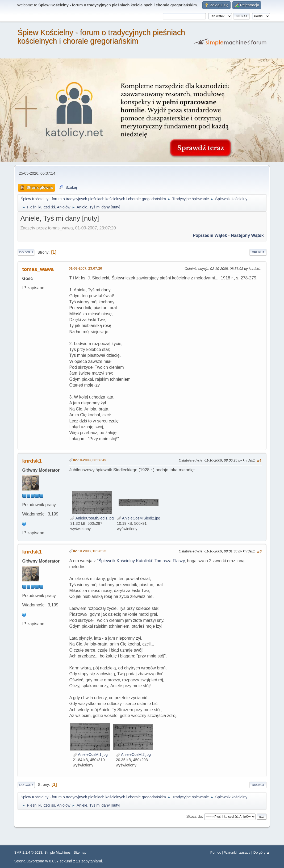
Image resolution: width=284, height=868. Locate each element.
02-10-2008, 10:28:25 (89, 551)
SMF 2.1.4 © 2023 (28, 852)
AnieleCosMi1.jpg (90, 754)
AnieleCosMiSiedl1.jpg (92, 518)
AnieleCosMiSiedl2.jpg (139, 518)
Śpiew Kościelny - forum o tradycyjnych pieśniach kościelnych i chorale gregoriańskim (101, 37)
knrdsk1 (32, 461)
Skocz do (194, 816)
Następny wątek (247, 235)
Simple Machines (58, 852)
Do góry (26, 785)
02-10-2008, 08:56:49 (89, 460)
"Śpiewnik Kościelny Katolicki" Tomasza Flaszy (141, 561)
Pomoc (216, 852)
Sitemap (80, 852)
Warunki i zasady (237, 852)
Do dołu (26, 252)
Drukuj (258, 252)
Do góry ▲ (262, 852)
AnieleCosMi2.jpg (133, 754)
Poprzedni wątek (210, 235)
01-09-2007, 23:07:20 (85, 268)
